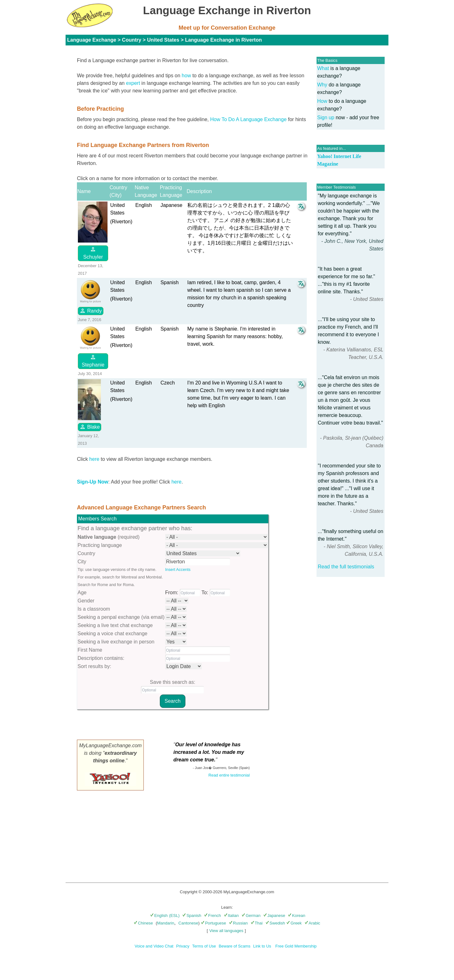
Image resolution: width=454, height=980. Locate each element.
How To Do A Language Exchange (249, 119)
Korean (297, 915)
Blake (90, 427)
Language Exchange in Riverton (224, 40)
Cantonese (188, 923)
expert (133, 83)
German (251, 915)
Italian (231, 915)
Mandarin (166, 923)
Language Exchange (92, 40)
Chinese (143, 923)
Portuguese (213, 923)
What (323, 68)
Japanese (274, 915)
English (159, 915)
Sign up (326, 117)
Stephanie (93, 361)
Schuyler (93, 253)
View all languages (226, 931)
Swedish (275, 923)
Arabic (312, 923)
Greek (294, 923)
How (322, 101)
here (94, 459)
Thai (257, 923)
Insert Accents (178, 569)
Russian (238, 923)
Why (322, 85)
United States (163, 40)
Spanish (192, 915)
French (212, 915)
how (186, 76)
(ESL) (174, 915)
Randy (91, 311)
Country (132, 40)
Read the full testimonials (346, 567)
